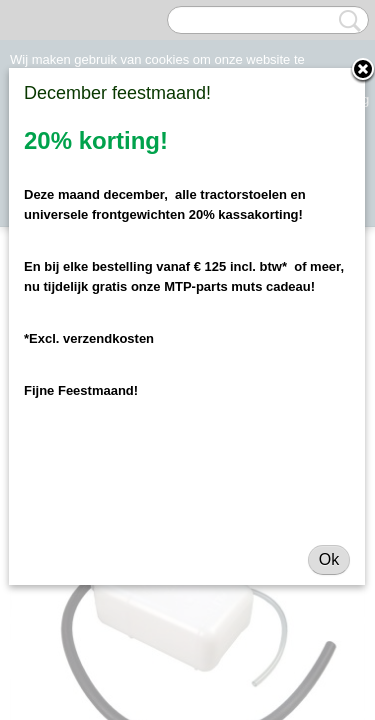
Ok (329, 559)
